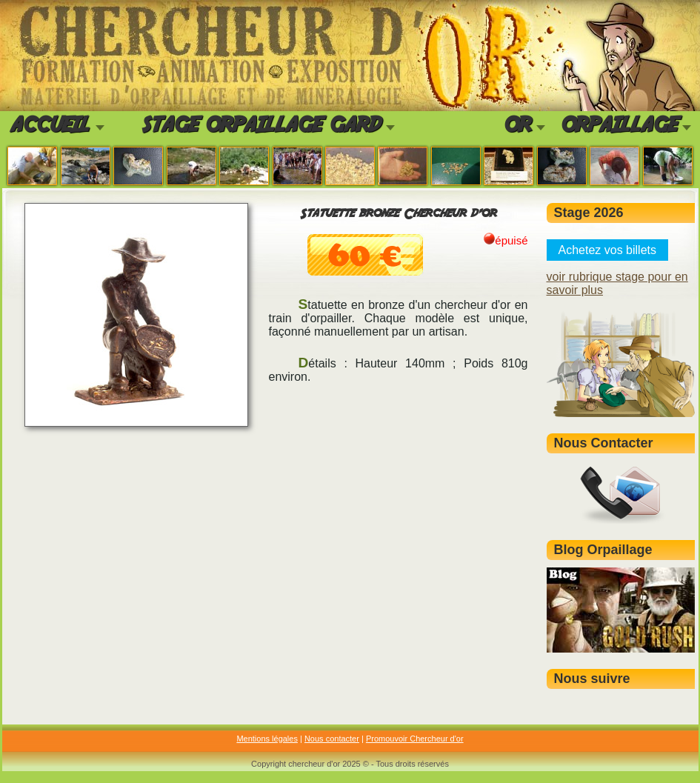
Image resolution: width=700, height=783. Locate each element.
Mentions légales (267, 739)
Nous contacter (332, 739)
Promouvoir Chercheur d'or (415, 739)
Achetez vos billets (608, 250)
